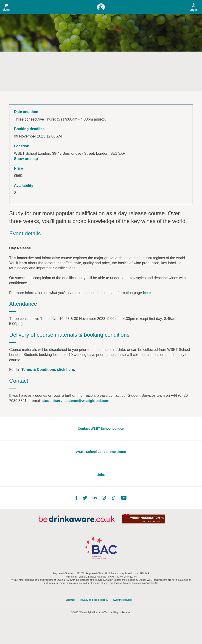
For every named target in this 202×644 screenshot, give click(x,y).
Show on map (26, 159)
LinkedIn (95, 498)
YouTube (124, 498)
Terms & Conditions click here (48, 370)
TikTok (113, 498)
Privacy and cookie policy (94, 600)
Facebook (76, 498)
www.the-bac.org (122, 600)
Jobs (101, 475)
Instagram (104, 498)
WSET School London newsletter (101, 452)
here (147, 293)
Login (193, 10)
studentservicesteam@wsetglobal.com (75, 401)
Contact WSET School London (101, 429)
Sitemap (70, 600)
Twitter (85, 498)
